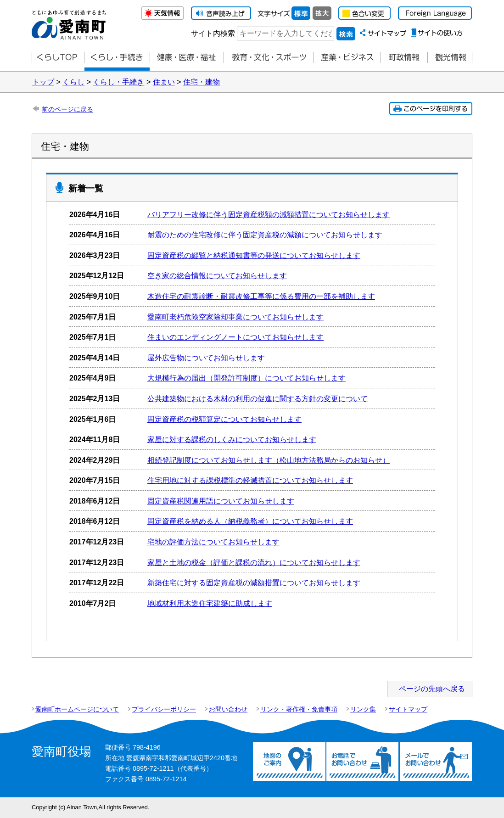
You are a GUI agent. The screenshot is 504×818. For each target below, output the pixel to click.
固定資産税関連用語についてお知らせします (221, 501)
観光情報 (450, 58)
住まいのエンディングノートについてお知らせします (235, 337)
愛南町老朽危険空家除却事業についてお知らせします (235, 317)
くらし (73, 82)
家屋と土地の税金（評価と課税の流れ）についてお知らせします (254, 563)
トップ (43, 82)
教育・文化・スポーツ (269, 58)
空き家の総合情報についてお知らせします (217, 276)
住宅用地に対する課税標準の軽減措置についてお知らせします (250, 480)
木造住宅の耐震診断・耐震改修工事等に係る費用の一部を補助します (261, 296)
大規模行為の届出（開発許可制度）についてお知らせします (246, 378)
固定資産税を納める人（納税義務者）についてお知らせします (250, 521)
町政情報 (404, 58)
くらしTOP (58, 58)
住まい (164, 82)
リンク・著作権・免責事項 (299, 709)
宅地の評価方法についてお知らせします (213, 542)
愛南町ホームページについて (77, 709)
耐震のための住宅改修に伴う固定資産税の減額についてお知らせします (265, 235)
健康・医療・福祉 (187, 58)
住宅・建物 (202, 82)
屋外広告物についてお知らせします (206, 358)
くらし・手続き (118, 82)
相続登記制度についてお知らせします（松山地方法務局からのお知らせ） (269, 460)
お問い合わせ (228, 709)
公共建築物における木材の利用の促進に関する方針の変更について (258, 399)
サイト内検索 (213, 33)
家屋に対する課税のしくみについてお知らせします (232, 440)
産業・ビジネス (347, 58)
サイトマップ (408, 709)
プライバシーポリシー (164, 709)
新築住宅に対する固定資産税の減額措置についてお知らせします (254, 583)
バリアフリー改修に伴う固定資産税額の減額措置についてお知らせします (269, 215)
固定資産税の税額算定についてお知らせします (224, 419)
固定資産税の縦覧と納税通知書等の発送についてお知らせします (254, 255)
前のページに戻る (67, 109)
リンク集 (363, 709)
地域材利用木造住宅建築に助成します (210, 603)
